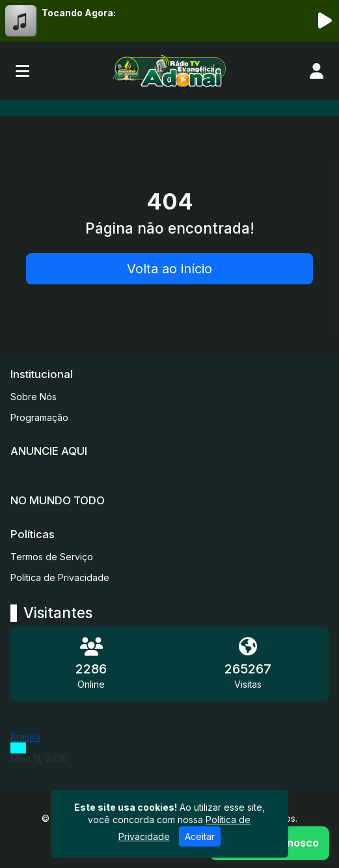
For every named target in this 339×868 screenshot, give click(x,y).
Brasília (25, 737)
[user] (317, 71)
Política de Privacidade (60, 577)
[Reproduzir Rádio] (325, 21)
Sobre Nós (34, 397)
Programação (39, 417)
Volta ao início (169, 269)
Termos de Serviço (52, 557)
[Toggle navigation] (22, 71)
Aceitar (200, 836)
